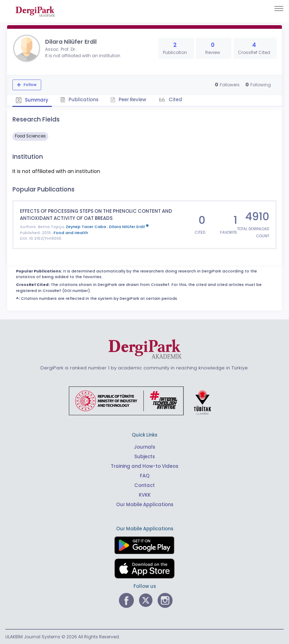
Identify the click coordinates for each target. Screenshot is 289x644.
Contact (144, 485)
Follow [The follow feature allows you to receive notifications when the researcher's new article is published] (29, 85)
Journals (144, 446)
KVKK (145, 494)
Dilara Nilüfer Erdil (129, 226)
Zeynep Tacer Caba (86, 226)
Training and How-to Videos (144, 466)
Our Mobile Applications (145, 504)
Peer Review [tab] (129, 100)
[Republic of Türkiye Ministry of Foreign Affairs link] (144, 400)
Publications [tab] (80, 100)
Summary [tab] (32, 100)
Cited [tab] (176, 100)
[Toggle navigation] (279, 9)
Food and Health (71, 232)
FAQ (145, 475)
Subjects (144, 456)
